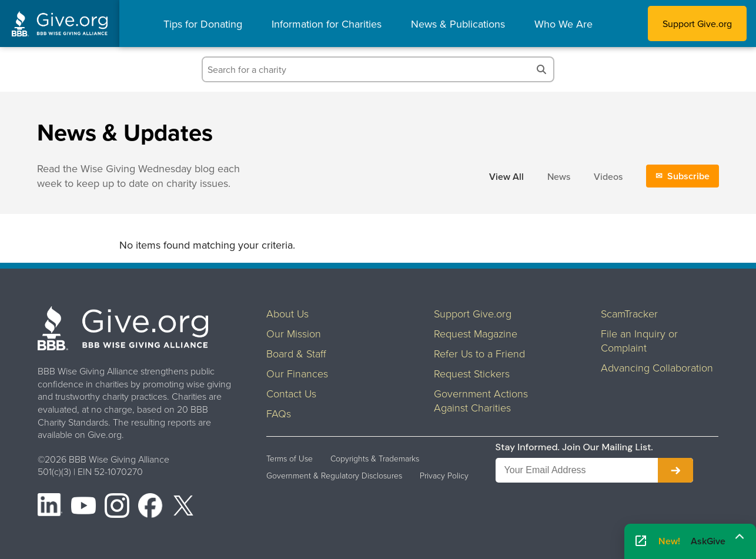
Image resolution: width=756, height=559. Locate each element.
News (559, 176)
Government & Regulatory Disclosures (334, 476)
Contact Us (291, 393)
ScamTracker (629, 313)
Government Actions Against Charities (481, 400)
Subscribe (688, 176)
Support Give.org (697, 24)
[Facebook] (150, 507)
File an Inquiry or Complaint (639, 340)
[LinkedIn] (50, 507)
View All (506, 177)
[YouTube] (83, 507)
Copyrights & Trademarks (375, 458)
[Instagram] (117, 507)
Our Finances (297, 373)
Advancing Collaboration (657, 367)
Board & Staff (296, 353)
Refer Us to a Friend (479, 353)
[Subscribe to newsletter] (675, 470)
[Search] (541, 69)
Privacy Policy (444, 476)
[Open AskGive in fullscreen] (641, 542)
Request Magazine (476, 333)
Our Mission (294, 333)
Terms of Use (290, 458)
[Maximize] (740, 537)
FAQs (279, 413)
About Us (287, 313)
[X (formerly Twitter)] (183, 507)
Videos (608, 176)
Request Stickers (472, 373)
